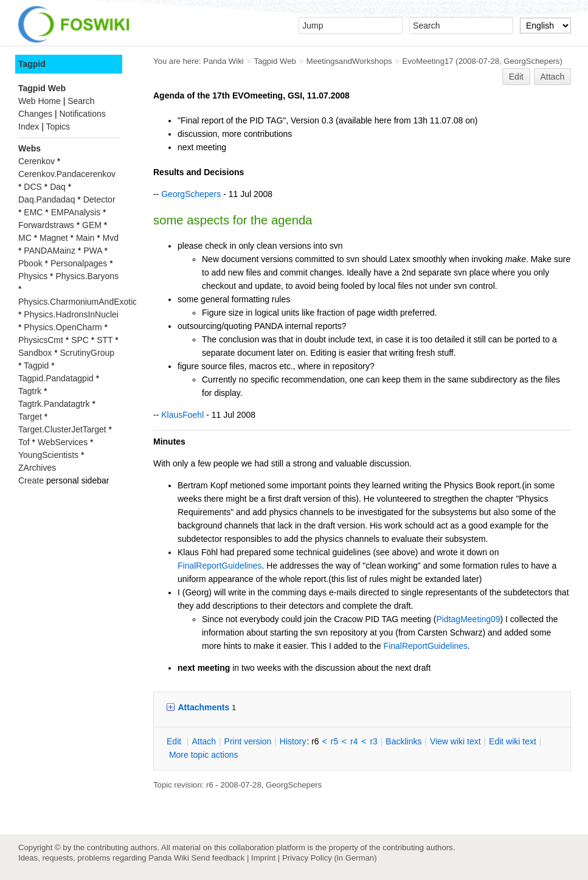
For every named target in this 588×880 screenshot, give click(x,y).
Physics (33, 276)
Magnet (54, 238)
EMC (33, 212)
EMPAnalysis (76, 212)
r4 (354, 741)
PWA (93, 251)
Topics (58, 126)
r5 (334, 741)
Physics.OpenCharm (63, 327)
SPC (80, 340)
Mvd (111, 238)
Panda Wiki (223, 61)
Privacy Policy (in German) (330, 858)
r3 (373, 741)
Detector (99, 199)
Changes (35, 114)
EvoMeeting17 (428, 61)
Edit (516, 77)
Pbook (30, 263)
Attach (553, 77)
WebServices (63, 442)
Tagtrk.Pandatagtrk (54, 404)
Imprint (263, 858)
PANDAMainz (50, 251)
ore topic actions (204, 755)
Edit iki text (513, 741)
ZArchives (37, 468)
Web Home (40, 101)
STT (105, 340)
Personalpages (79, 263)
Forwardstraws (46, 225)
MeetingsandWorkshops (349, 61)
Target (30, 417)
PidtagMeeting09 (468, 619)
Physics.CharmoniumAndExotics (80, 302)
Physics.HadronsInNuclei (71, 314)
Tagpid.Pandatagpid (56, 378)
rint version (248, 741)
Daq (58, 187)
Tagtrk (30, 391)
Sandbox (35, 353)
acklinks (403, 741)
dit (175, 741)
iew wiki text (455, 741)
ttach (204, 741)
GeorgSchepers (531, 61)
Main (85, 238)
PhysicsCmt (41, 340)
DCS (33, 187)
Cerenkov (36, 161)
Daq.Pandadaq (47, 199)
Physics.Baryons (87, 276)
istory (293, 741)
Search (81, 101)
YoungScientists (48, 455)
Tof (24, 442)
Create (31, 480)
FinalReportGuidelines (220, 566)
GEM (92, 225)
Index (29, 126)
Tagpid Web (275, 61)
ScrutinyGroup (87, 353)
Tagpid (32, 64)
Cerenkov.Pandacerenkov (67, 174)
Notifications (82, 114)
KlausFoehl (182, 415)
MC (25, 238)
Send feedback (218, 858)
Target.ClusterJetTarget (62, 429)
